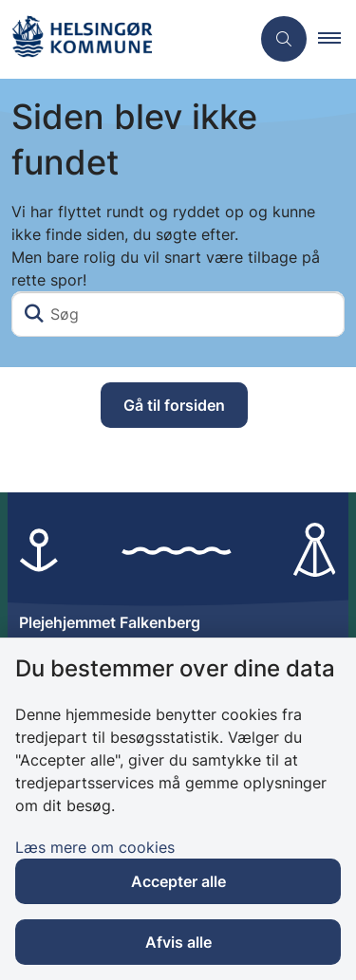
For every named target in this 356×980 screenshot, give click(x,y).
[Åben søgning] (284, 39)
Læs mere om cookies (95, 847)
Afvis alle (178, 942)
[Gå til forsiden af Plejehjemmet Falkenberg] (125, 39)
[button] (337, 39)
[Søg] (178, 314)
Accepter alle (178, 881)
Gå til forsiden (174, 405)
